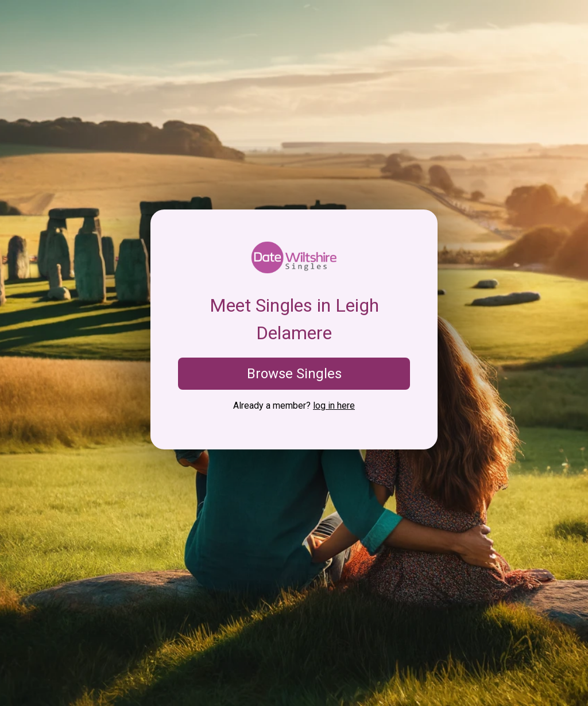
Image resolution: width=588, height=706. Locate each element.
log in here (334, 406)
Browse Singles (294, 374)
